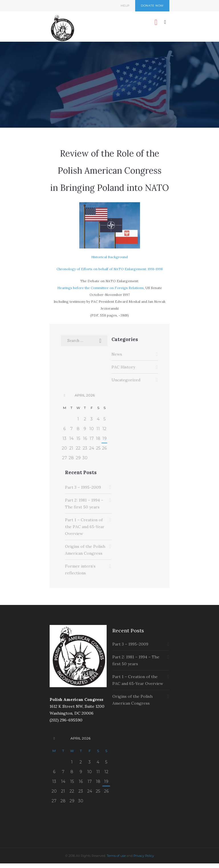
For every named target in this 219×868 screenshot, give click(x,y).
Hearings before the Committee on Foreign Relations (101, 288)
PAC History (123, 367)
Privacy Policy (144, 856)
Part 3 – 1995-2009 (83, 487)
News (117, 354)
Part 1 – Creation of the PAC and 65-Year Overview (85, 527)
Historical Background (109, 257)
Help (125, 6)
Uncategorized (126, 380)
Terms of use (116, 856)
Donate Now (152, 6)
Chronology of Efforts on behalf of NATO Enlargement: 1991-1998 (110, 269)
